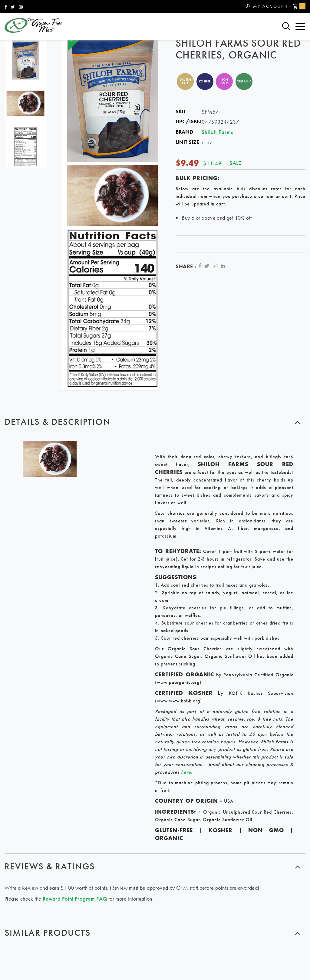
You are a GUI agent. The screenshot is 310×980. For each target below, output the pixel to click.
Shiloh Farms (217, 132)
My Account (267, 6)
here (186, 772)
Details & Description (58, 422)
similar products (48, 933)
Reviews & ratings (50, 866)
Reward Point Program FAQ (75, 899)
